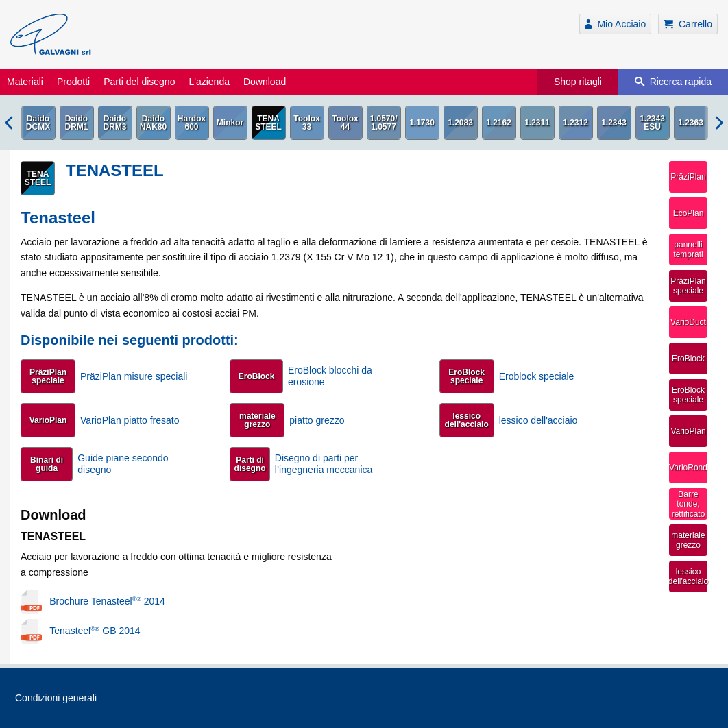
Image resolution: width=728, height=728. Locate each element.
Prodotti (73, 82)
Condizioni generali (56, 698)
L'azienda (209, 82)
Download (265, 82)
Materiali (25, 82)
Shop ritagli (578, 82)
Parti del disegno (139, 82)
